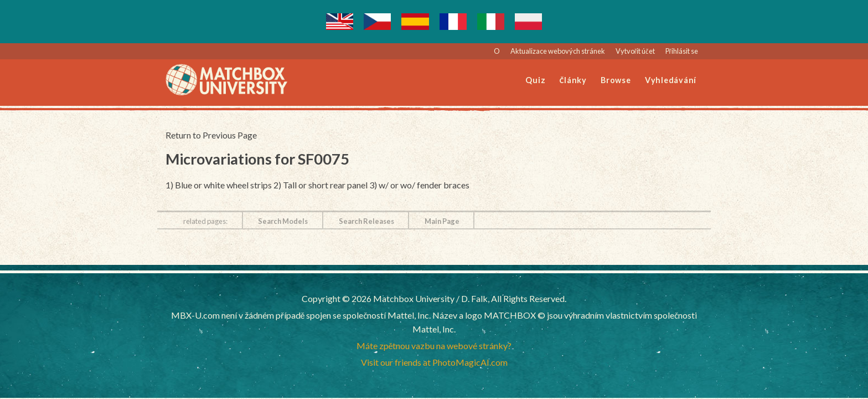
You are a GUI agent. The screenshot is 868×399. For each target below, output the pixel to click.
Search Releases (366, 221)
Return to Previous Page (211, 135)
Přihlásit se (682, 51)
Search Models (283, 221)
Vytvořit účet (635, 51)
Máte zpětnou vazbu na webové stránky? (434, 346)
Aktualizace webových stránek (558, 51)
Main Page (442, 221)
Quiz (535, 80)
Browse (616, 80)
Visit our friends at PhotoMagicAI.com (434, 362)
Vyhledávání (671, 80)
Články (573, 80)
